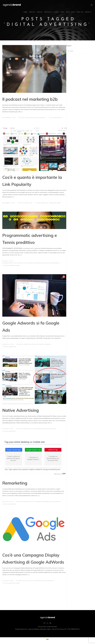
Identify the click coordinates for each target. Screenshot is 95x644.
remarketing (48, 502)
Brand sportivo (9, 263)
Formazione (53, 203)
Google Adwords (45, 344)
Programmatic (55, 263)
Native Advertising (21, 410)
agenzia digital (23, 581)
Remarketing (15, 483)
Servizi (40, 12)
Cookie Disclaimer (52, 627)
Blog (63, 12)
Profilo (32, 12)
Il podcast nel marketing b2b (30, 99)
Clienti (56, 12)
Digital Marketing (40, 118)
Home (26, 12)
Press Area (70, 12)
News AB (80, 12)
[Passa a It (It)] (47, 639)
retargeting (57, 502)
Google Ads (36, 344)
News (59, 203)
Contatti (88, 12)
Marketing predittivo (43, 263)
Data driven (18, 263)
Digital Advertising (27, 118)
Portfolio (48, 12)
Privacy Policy (42, 627)
